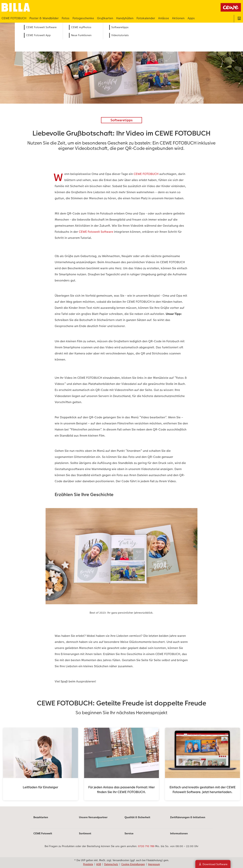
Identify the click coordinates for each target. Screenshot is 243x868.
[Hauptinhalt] (121, 415)
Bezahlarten (41, 817)
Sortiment (85, 833)
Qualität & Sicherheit (137, 817)
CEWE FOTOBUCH (146, 174)
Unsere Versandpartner (93, 817)
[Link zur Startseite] (39, 7)
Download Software (213, 864)
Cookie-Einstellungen (133, 864)
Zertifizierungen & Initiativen (188, 817)
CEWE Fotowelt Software (96, 232)
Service (129, 833)
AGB (99, 864)
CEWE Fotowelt (43, 833)
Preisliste (88, 864)
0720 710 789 (146, 846)
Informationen (179, 833)
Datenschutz (111, 864)
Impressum (154, 864)
